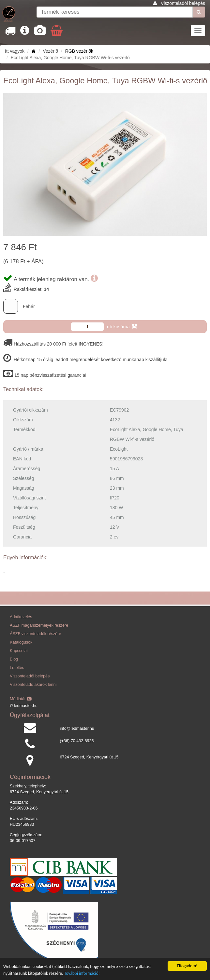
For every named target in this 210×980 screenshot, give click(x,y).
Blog (14, 659)
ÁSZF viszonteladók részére (35, 634)
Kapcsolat (19, 651)
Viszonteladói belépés (183, 3)
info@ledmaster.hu (77, 728)
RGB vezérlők (79, 51)
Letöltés (17, 668)
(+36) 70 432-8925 (77, 741)
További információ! (82, 974)
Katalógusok (21, 642)
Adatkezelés (21, 617)
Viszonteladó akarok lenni (33, 685)
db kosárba (122, 326)
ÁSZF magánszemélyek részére (39, 625)
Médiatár (21, 699)
